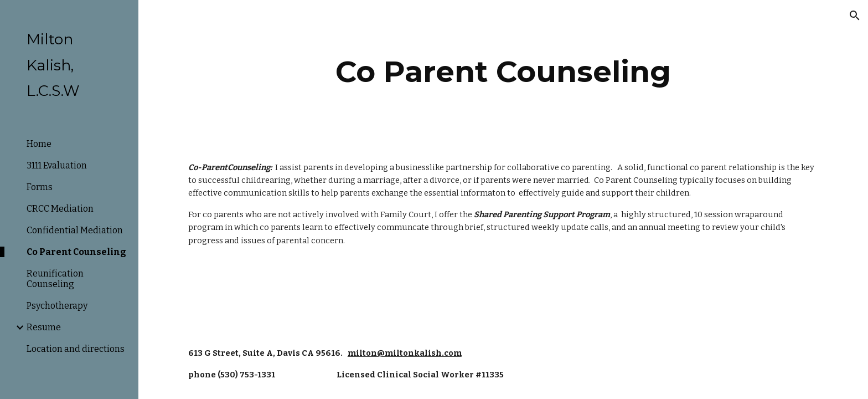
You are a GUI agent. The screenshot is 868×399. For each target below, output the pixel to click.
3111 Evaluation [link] (57, 165)
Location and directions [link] (76, 349)
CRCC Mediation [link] (60, 209)
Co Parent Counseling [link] (76, 252)
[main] (503, 72)
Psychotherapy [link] (57, 306)
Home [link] (39, 144)
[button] (855, 16)
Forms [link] (40, 187)
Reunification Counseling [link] (55, 279)
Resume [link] (44, 327)
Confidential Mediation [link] (75, 230)
